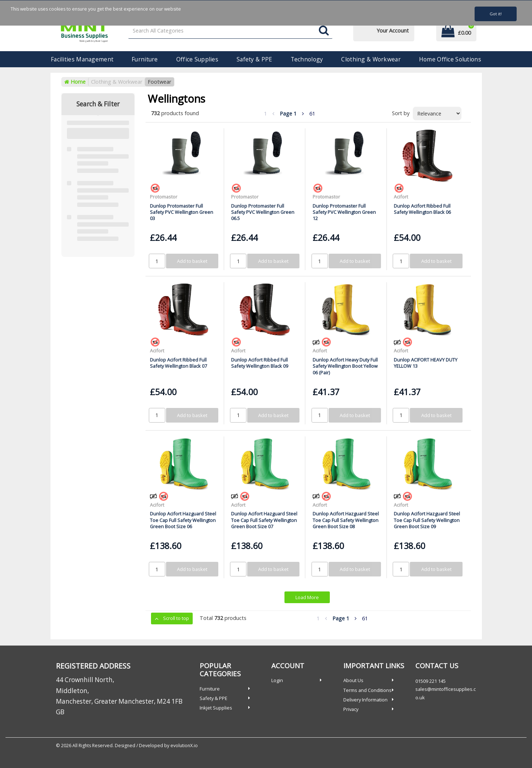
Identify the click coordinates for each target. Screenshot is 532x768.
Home (75, 82)
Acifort (401, 197)
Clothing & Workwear (371, 59)
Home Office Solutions (450, 59)
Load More (307, 597)
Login (277, 680)
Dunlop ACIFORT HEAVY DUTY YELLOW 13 (426, 363)
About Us (353, 680)
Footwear (159, 82)
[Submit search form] (324, 31)
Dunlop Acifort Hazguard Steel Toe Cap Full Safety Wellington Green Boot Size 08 (346, 520)
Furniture (145, 59)
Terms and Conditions (367, 690)
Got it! (496, 14)
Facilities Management (82, 59)
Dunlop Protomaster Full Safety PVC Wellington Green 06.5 (263, 212)
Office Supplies (197, 59)
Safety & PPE (254, 59)
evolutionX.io (184, 746)
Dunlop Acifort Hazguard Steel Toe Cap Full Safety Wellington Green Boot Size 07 (264, 520)
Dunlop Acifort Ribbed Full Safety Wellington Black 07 (178, 363)
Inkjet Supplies (216, 708)
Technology (307, 59)
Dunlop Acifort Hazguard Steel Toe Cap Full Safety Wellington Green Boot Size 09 (427, 520)
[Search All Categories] (230, 31)
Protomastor (164, 197)
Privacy (351, 709)
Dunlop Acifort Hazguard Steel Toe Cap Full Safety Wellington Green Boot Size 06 (183, 520)
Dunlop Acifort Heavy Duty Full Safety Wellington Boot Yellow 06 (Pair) (345, 366)
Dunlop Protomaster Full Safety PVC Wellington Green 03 (182, 212)
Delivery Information (365, 700)
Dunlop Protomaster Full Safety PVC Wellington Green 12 (344, 212)
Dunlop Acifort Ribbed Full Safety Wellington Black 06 (422, 209)
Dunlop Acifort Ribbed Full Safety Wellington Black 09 (260, 363)
